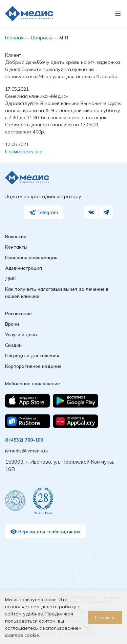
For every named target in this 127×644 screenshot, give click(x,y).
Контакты (16, 247)
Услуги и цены (21, 335)
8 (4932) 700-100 (24, 440)
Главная (14, 38)
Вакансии (16, 236)
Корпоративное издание (33, 366)
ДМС (10, 279)
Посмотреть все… (25, 151)
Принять (105, 618)
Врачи (12, 324)
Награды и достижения (32, 356)
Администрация (24, 268)
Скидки (13, 345)
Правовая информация (31, 257)
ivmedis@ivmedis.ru (27, 451)
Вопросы (41, 38)
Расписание (18, 314)
